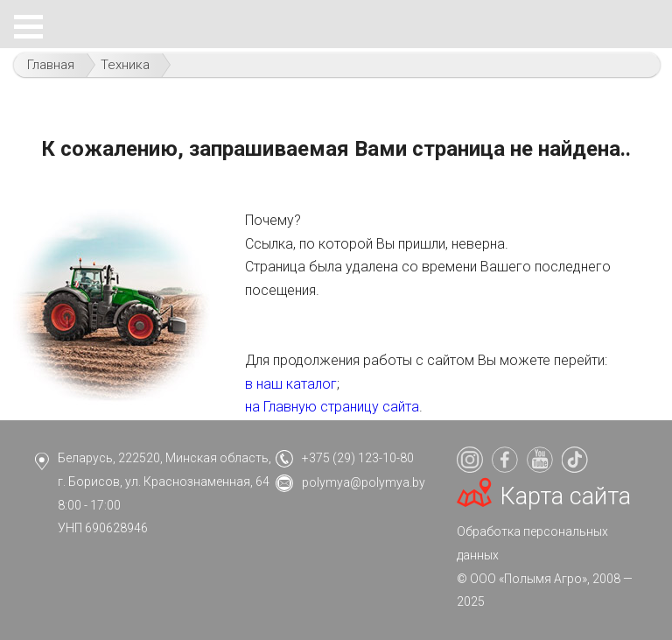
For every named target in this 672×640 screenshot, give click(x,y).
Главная (51, 65)
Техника (125, 65)
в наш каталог (291, 384)
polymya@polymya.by (364, 482)
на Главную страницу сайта (332, 407)
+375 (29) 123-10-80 (358, 458)
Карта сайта (566, 496)
